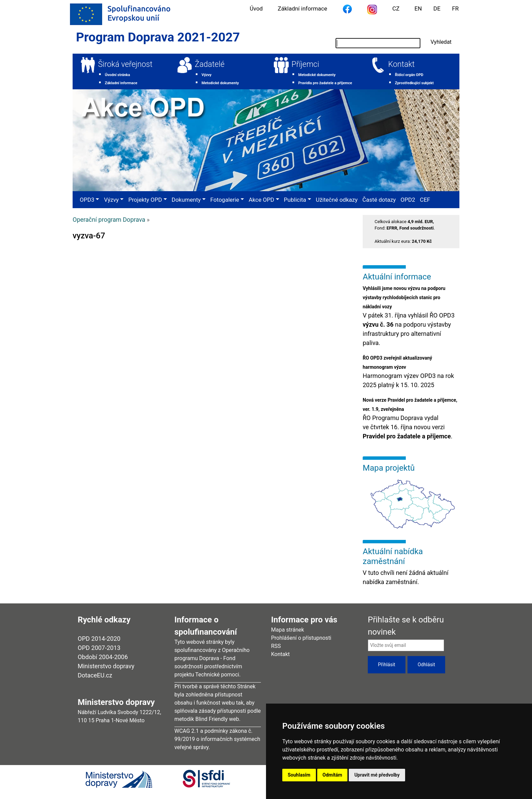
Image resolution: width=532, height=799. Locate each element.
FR (455, 8)
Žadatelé (210, 64)
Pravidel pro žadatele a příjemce (407, 436)
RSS (276, 646)
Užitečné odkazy (337, 200)
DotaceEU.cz (95, 675)
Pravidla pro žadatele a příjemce (325, 83)
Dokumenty (186, 200)
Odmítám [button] (332, 775)
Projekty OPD (145, 200)
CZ (396, 8)
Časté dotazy (379, 200)
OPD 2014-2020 (99, 639)
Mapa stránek (288, 630)
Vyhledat (441, 42)
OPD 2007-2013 (99, 648)
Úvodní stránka (117, 75)
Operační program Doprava (109, 220)
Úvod (256, 8)
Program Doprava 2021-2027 (158, 37)
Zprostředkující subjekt (414, 83)
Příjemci (305, 64)
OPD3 (87, 200)
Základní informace (302, 8)
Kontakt (401, 64)
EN (418, 8)
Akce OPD (261, 200)
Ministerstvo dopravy (106, 666)
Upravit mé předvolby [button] (377, 775)
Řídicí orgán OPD (409, 75)
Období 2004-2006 (103, 657)
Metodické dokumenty (220, 83)
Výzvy (206, 75)
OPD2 (408, 200)
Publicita (295, 200)
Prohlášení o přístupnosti (301, 638)
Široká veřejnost (125, 64)
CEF (425, 200)
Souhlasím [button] (299, 775)
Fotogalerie (225, 200)
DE (437, 8)
